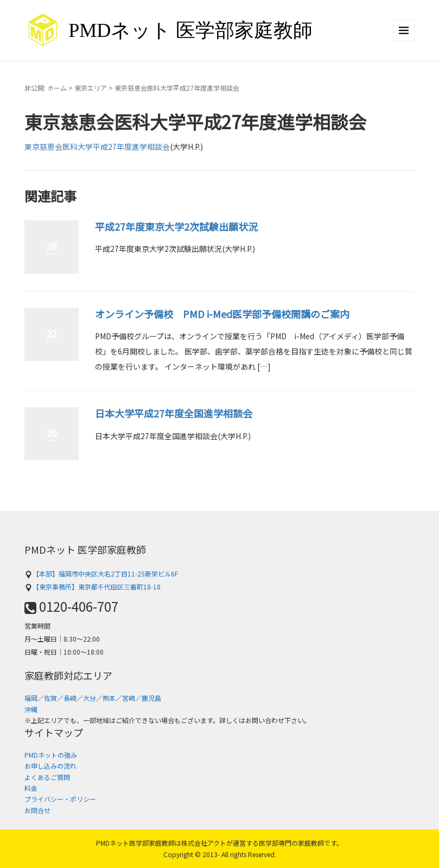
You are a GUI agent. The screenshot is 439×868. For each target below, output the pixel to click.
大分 (90, 698)
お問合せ (37, 810)
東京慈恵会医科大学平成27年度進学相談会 (97, 147)
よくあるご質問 (47, 777)
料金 (31, 788)
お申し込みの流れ (50, 766)
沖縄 (31, 709)
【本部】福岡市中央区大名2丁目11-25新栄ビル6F (101, 574)
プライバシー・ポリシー (60, 799)
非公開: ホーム (46, 88)
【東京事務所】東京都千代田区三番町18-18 (93, 587)
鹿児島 (151, 698)
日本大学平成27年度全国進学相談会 (174, 413)
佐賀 (50, 698)
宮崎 (129, 698)
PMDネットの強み (51, 755)
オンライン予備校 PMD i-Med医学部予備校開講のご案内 (222, 314)
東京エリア (91, 88)
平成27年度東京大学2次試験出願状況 (176, 226)
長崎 (70, 698)
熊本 (109, 698)
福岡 (31, 698)
